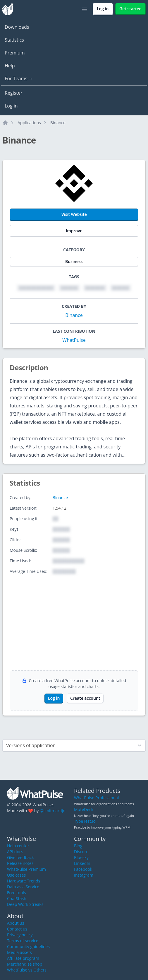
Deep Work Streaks (25, 904)
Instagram (84, 875)
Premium (15, 53)
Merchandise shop (25, 964)
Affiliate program (23, 958)
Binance (58, 123)
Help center (18, 846)
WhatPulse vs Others (27, 970)
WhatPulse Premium (26, 869)
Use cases (16, 875)
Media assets (19, 952)
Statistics (14, 40)
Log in (11, 106)
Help (10, 66)
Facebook (83, 869)
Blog (78, 846)
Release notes (20, 863)
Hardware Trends (24, 881)
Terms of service (23, 941)
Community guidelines (28, 946)
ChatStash (17, 898)
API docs (15, 852)
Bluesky (81, 857)
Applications (29, 123)
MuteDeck (84, 809)
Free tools (16, 893)
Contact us (17, 929)
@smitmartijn (53, 811)
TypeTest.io (85, 821)
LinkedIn (82, 863)
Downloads (17, 27)
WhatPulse (74, 340)
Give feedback (20, 857)
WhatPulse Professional (96, 798)
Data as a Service (23, 887)
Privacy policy (20, 935)
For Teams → (19, 78)
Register (13, 93)
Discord (81, 852)
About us (16, 923)
